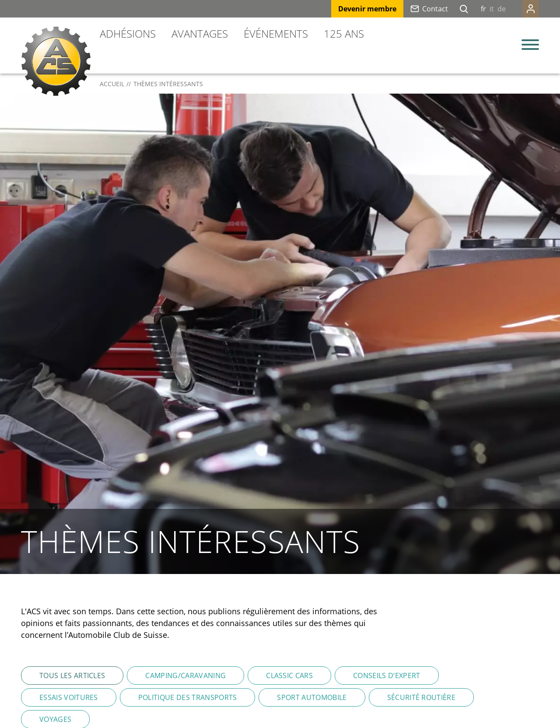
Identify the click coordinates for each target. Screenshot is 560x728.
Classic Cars (289, 675)
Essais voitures (69, 697)
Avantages (200, 33)
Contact (435, 9)
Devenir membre (367, 9)
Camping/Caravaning (185, 675)
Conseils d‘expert (387, 675)
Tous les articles (72, 675)
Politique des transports (188, 697)
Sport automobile (312, 697)
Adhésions (128, 33)
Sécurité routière (421, 697)
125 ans (344, 33)
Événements (276, 33)
